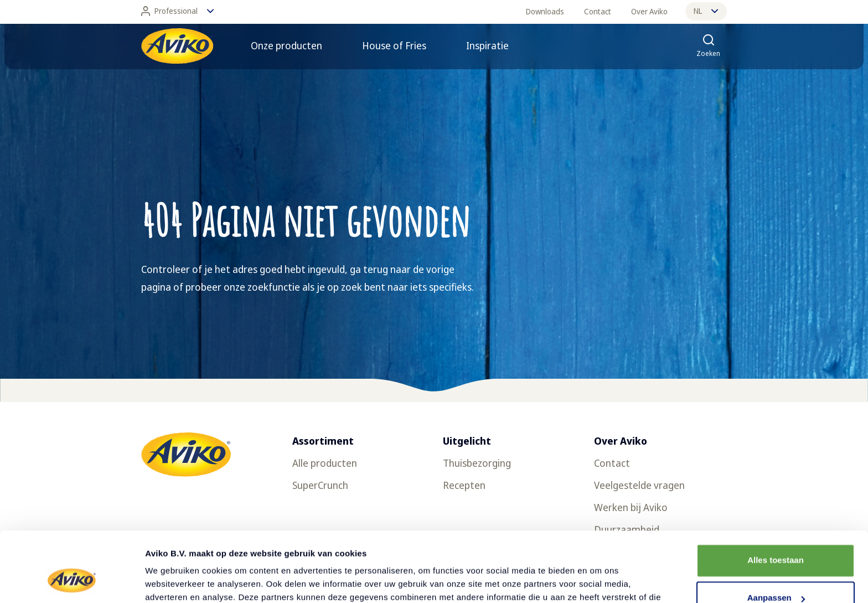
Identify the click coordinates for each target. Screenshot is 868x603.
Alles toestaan (776, 500)
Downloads (545, 11)
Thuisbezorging (477, 463)
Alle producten (325, 463)
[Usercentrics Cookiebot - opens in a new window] (72, 581)
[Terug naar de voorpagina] (177, 46)
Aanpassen (776, 538)
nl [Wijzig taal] (706, 11)
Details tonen (171, 581)
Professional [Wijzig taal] (177, 11)
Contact (598, 11)
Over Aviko (649, 11)
